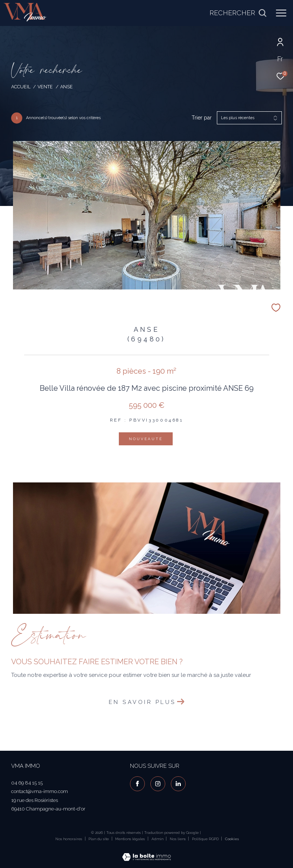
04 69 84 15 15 (27, 783)
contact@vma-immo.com (40, 791)
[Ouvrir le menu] (281, 13)
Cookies (232, 839)
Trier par (202, 118)
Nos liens (178, 839)
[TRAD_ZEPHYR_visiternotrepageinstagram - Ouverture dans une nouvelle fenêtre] (158, 784)
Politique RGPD (205, 839)
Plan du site (99, 839)
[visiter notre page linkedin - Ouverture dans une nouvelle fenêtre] (178, 784)
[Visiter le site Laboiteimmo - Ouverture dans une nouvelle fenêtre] (146, 852)
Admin (158, 839)
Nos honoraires (69, 839)
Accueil (21, 87)
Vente (45, 87)
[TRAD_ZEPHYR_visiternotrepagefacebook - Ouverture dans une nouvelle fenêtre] (137, 784)
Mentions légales (131, 839)
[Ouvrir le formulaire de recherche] (238, 13)
